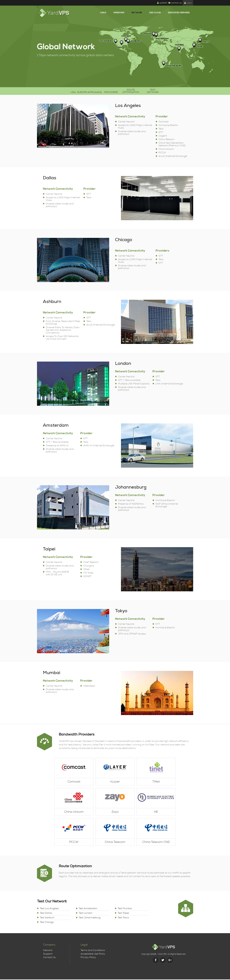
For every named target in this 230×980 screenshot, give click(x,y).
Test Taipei (123, 914)
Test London (86, 914)
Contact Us (175, 3)
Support (162, 3)
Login (188, 3)
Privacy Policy (88, 958)
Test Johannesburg (90, 918)
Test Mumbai (125, 909)
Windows (119, 13)
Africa (83, 91)
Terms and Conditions (93, 951)
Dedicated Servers (179, 13)
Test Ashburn (47, 918)
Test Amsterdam (88, 909)
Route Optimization (144, 91)
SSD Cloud (155, 13)
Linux (103, 13)
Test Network (174, 91)
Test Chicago (47, 923)
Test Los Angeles (49, 909)
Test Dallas (46, 914)
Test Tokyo (123, 918)
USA (49, 91)
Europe (65, 91)
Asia (98, 91)
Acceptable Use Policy (93, 954)
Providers (116, 91)
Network (137, 13)
